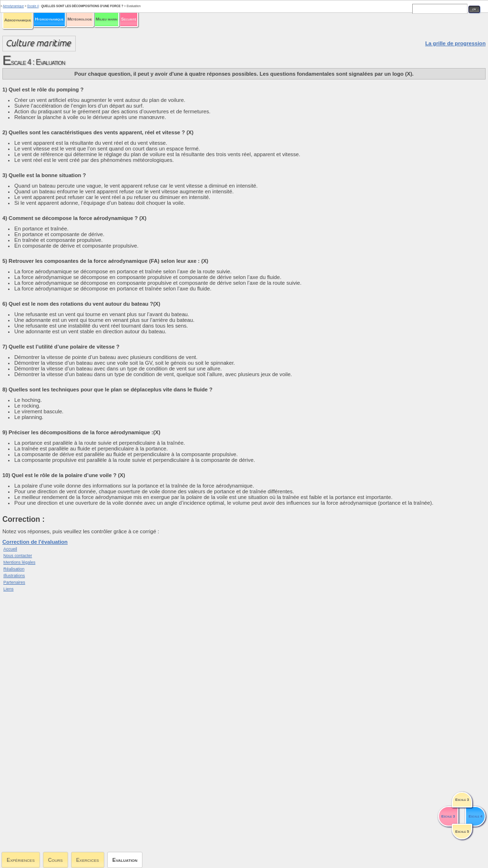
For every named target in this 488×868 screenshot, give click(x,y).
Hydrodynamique (49, 19)
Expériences (21, 860)
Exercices (88, 860)
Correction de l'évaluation (35, 542)
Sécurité (129, 19)
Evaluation (125, 860)
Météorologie (80, 19)
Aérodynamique (18, 20)
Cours (56, 860)
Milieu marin (107, 19)
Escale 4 (33, 6)
